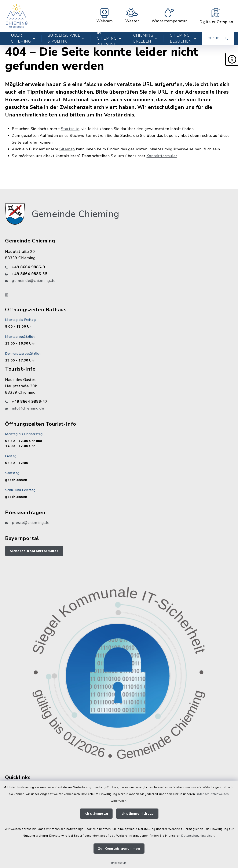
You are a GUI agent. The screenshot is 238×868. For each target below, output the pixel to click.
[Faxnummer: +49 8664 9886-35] (119, 274)
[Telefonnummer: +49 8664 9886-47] (119, 401)
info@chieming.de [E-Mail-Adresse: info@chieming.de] (28, 408)
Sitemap (67, 149)
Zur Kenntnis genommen (119, 849)
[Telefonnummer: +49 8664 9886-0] (119, 267)
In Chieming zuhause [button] (109, 38)
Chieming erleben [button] (146, 38)
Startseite (70, 129)
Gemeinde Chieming (75, 214)
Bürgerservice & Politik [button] (66, 38)
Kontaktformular (162, 156)
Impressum (119, 863)
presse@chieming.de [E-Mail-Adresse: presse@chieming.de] (31, 523)
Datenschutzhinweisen (212, 794)
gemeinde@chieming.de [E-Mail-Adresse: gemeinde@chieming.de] (34, 281)
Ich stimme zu (96, 814)
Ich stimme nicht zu (137, 814)
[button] (232, 59)
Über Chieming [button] (23, 38)
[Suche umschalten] (218, 38)
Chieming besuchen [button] (183, 38)
